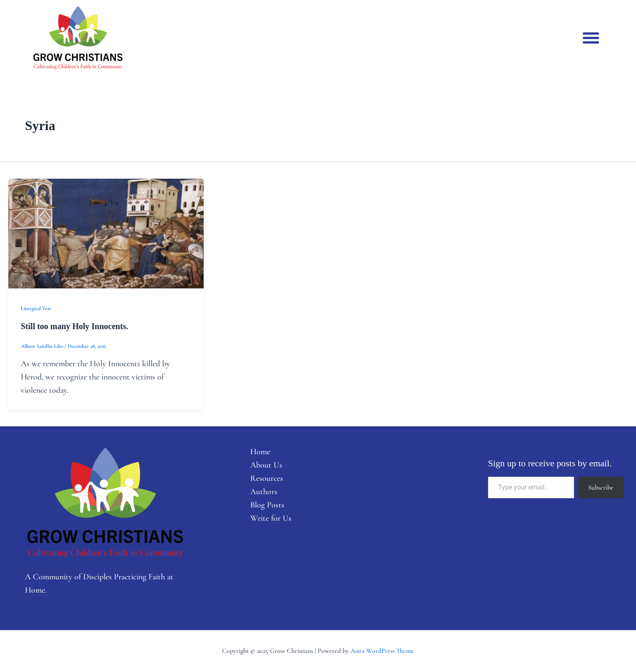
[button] (591, 38)
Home (260, 452)
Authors (264, 492)
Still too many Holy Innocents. (74, 326)
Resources (267, 478)
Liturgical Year (36, 308)
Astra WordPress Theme (382, 651)
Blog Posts (267, 505)
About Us (266, 465)
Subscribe (601, 487)
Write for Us (271, 518)
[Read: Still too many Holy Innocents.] (106, 233)
